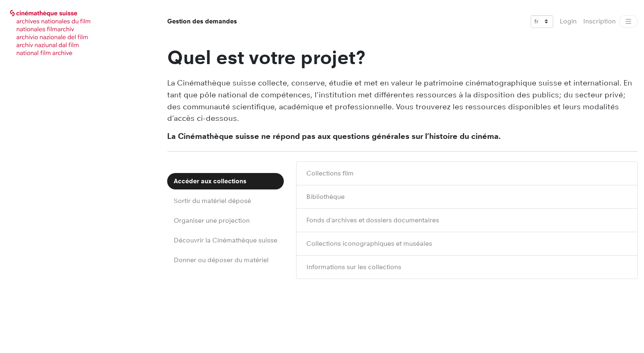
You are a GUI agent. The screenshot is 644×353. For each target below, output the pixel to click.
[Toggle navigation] (628, 22)
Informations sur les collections (354, 267)
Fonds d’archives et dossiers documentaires (373, 220)
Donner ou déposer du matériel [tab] (221, 260)
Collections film (330, 173)
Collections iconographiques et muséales (369, 243)
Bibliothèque (325, 197)
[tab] (225, 181)
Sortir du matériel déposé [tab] (212, 201)
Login (568, 21)
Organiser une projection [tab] (212, 220)
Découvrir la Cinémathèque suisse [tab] (225, 240)
